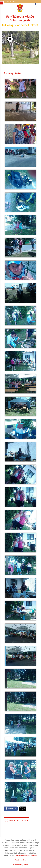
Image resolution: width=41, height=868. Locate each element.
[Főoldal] (20, 8)
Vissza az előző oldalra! (18, 820)
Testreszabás (21, 860)
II (10, 39)
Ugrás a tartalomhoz (8, 2)
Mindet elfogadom (21, 865)
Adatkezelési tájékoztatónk (26, 856)
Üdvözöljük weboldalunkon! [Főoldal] (20, 21)
